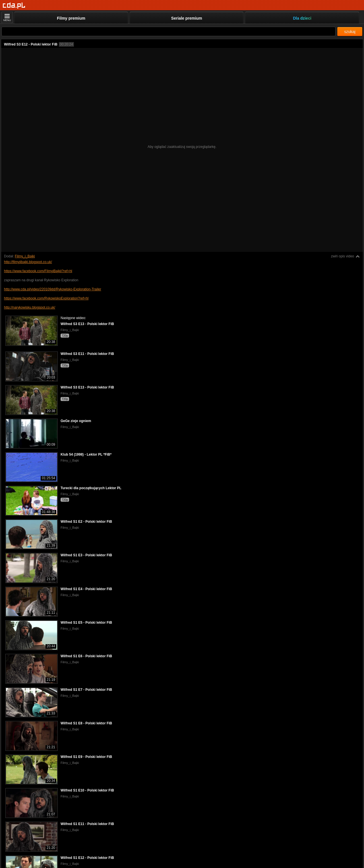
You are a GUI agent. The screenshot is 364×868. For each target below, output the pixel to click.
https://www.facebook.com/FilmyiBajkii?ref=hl (38, 271)
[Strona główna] (14, 6)
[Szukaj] (168, 31)
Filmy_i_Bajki (25, 256)
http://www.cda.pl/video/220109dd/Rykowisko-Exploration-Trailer (53, 289)
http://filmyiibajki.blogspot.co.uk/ (28, 262)
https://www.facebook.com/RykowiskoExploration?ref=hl (46, 298)
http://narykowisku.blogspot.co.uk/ (30, 307)
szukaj (350, 32)
